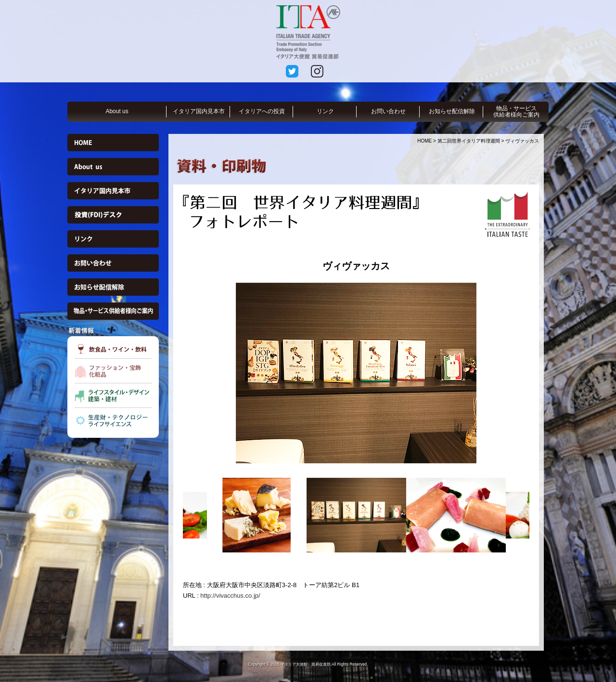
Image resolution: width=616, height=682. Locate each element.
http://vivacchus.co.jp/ (230, 596)
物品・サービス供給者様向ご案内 (516, 111)
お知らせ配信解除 (452, 111)
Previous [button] (176, 373)
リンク (325, 111)
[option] (356, 373)
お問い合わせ (388, 111)
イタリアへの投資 (262, 111)
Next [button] (537, 373)
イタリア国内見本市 (199, 111)
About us (117, 111)
